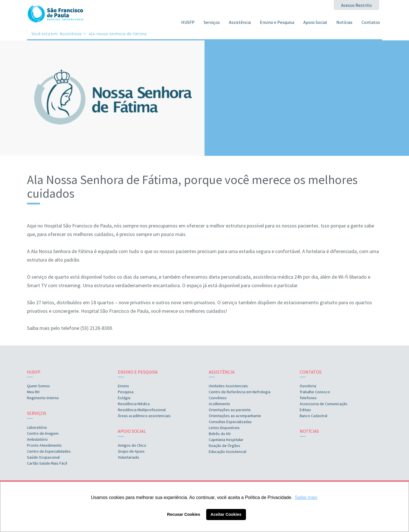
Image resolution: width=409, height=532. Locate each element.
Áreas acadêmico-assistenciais (144, 416)
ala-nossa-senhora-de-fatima (118, 34)
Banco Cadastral (313, 416)
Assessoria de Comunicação (324, 404)
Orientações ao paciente (230, 410)
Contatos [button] (371, 22)
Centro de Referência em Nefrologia (240, 392)
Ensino (123, 386)
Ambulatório (37, 439)
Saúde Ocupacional (43, 457)
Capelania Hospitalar (226, 440)
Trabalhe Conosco (315, 392)
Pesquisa (126, 392)
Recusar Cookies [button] (184, 514)
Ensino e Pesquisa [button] (277, 22)
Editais (305, 410)
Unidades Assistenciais (228, 386)
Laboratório (37, 427)
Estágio (124, 398)
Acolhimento (219, 404)
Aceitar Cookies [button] (226, 514)
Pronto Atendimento (44, 445)
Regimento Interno (43, 398)
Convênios (218, 398)
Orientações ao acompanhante (235, 416)
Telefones (308, 398)
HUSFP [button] (188, 22)
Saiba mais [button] (306, 497)
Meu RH (33, 392)
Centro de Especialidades (49, 451)
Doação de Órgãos (225, 446)
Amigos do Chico (132, 445)
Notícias (344, 22)
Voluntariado (129, 457)
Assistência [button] (240, 22)
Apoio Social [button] (315, 22)
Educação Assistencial (228, 452)
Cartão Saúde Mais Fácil (47, 463)
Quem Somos (38, 386)
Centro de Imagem (43, 433)
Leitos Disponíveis (224, 428)
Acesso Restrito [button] (356, 5)
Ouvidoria (308, 386)
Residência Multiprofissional (142, 410)
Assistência (71, 34)
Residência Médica (134, 404)
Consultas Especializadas (230, 422)
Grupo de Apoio (131, 451)
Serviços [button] (212, 22)
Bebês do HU (220, 434)
